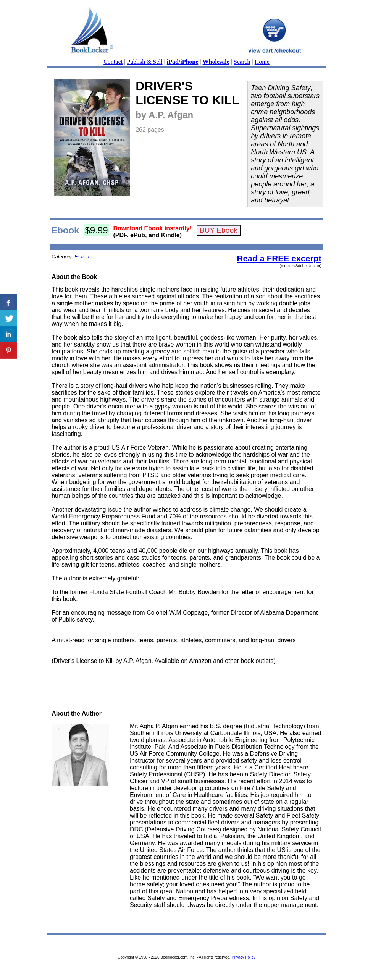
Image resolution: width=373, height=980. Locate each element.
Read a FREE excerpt (279, 258)
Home (262, 62)
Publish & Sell (145, 62)
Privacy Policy (243, 957)
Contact (113, 62)
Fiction (82, 257)
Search (242, 62)
